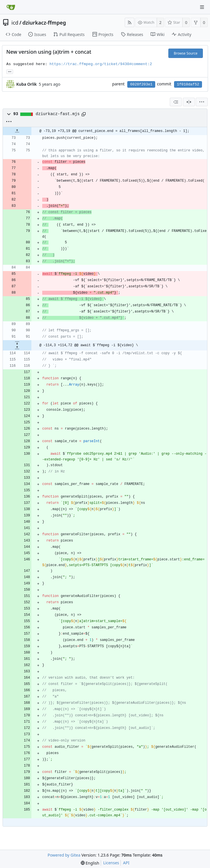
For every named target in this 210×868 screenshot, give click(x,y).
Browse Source (186, 53)
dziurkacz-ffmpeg (44, 23)
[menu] (202, 102)
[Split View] (189, 102)
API (126, 863)
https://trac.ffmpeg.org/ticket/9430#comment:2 (101, 64)
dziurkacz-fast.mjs (58, 114)
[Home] (11, 7)
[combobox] (176, 102)
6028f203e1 (141, 84)
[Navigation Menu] (202, 7)
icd (15, 23)
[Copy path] (84, 114)
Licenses (111, 863)
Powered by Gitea (64, 855)
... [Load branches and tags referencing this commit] (10, 71)
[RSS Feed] (130, 22)
